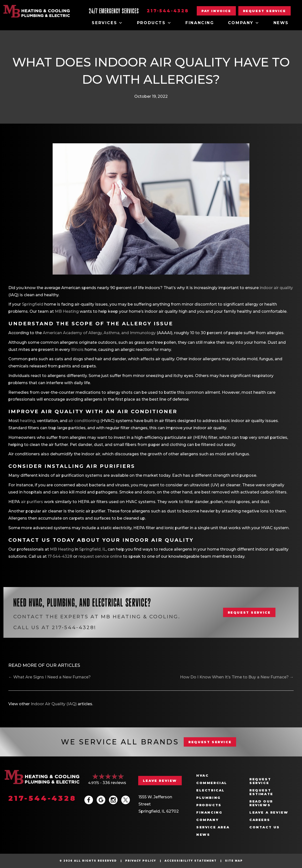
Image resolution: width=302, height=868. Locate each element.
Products (154, 23)
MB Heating (67, 311)
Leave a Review (269, 812)
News (281, 23)
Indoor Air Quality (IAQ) (54, 704)
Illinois (77, 350)
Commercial (212, 783)
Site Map (234, 861)
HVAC (202, 776)
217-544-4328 (168, 11)
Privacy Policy (141, 861)
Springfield (33, 304)
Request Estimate (261, 792)
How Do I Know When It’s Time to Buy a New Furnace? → (237, 677)
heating (28, 421)
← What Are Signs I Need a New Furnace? (50, 677)
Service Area (213, 827)
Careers (260, 820)
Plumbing (209, 798)
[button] (264, 11)
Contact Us (265, 827)
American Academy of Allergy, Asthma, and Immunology (99, 333)
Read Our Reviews (261, 803)
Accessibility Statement (191, 861)
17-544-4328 (60, 556)
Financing (200, 23)
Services (107, 23)
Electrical (211, 790)
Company (244, 23)
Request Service (260, 781)
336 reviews (114, 783)
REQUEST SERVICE (210, 742)
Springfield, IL (93, 549)
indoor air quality (276, 288)
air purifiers (32, 502)
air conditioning (84, 421)
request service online (100, 556)
